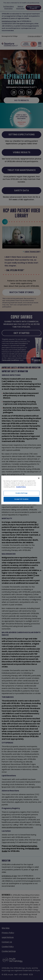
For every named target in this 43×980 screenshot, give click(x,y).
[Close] (39, 478)
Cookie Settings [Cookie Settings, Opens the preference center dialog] (22, 493)
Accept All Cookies (21, 499)
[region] (21, 490)
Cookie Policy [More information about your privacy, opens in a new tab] (21, 487)
